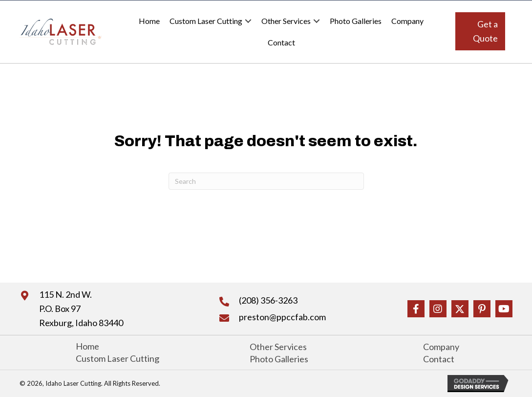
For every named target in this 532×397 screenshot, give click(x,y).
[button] (480, 31)
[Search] (266, 181)
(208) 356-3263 (268, 300)
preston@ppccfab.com (282, 317)
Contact (281, 42)
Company (407, 21)
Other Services (286, 21)
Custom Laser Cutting (206, 21)
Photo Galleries (356, 21)
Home (149, 21)
